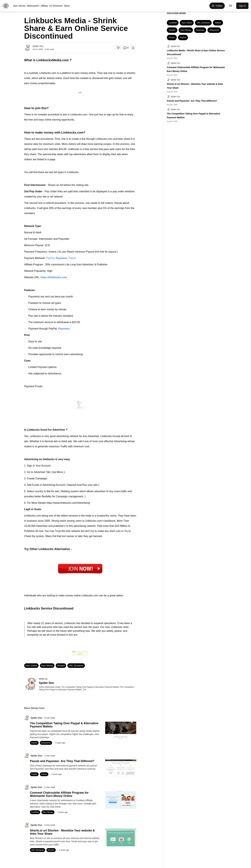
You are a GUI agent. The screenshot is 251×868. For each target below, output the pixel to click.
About (67, 6)
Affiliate (44, 6)
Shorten (61, 666)
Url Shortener (56, 6)
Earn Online (31, 666)
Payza (72, 258)
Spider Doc (175, 46)
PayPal (50, 258)
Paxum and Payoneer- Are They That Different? (192, 101)
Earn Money (19, 6)
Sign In (242, 6)
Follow (217, 6)
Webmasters (33, 6)
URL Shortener (76, 666)
